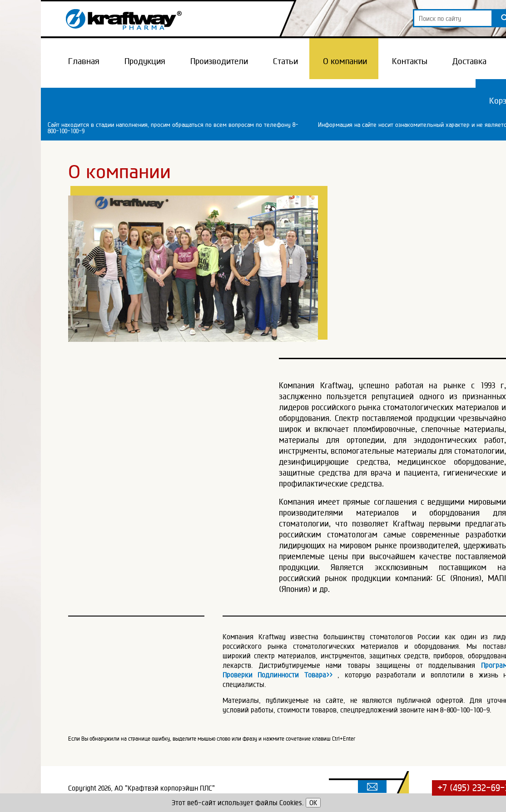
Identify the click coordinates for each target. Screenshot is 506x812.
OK (313, 803)
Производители (219, 61)
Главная (84, 61)
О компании (345, 61)
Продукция (145, 61)
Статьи (285, 61)
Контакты (410, 61)
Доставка (469, 61)
